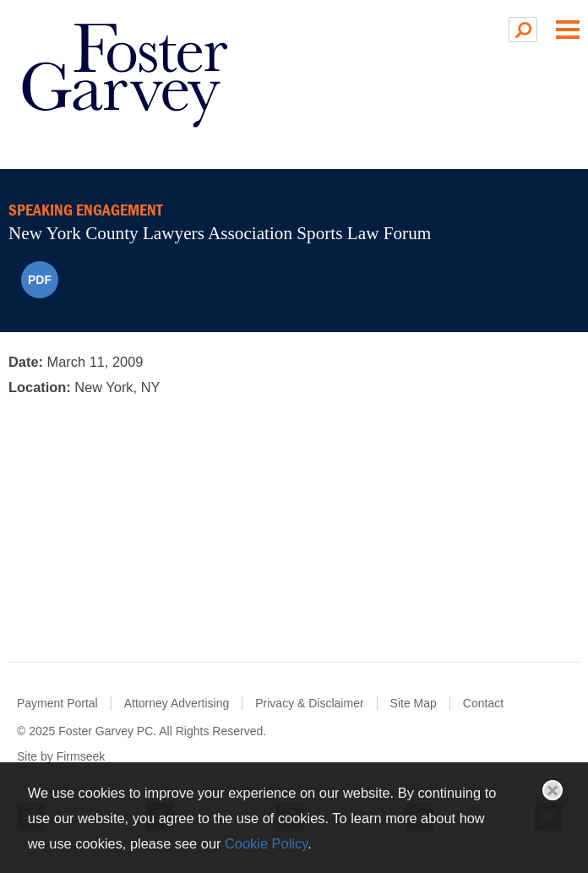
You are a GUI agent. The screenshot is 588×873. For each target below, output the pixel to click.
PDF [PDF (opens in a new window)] (40, 280)
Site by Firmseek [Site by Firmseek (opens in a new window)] (61, 756)
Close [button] (553, 790)
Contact (483, 703)
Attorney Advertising (177, 703)
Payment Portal (57, 703)
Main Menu (568, 30)
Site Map (414, 703)
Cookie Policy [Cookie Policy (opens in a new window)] (266, 843)
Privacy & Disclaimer (309, 703)
